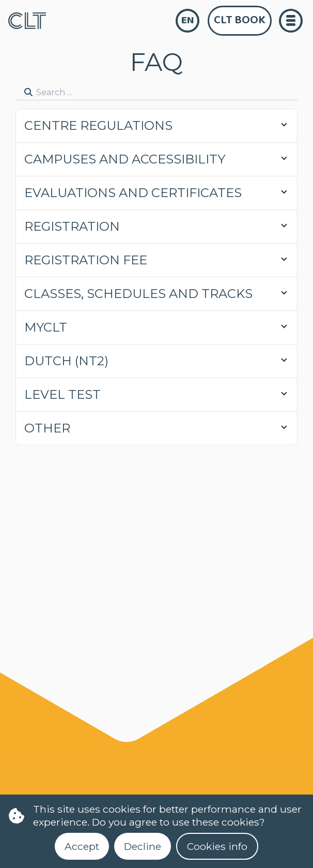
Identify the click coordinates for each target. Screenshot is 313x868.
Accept (82, 846)
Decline (143, 846)
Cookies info (217, 846)
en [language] (188, 20)
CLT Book (240, 20)
